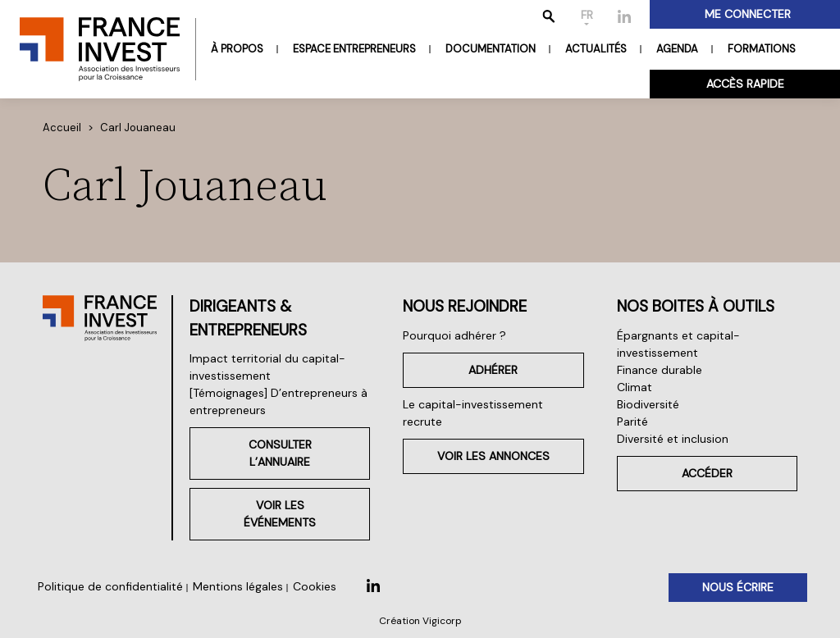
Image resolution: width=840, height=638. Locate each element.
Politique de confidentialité (110, 586)
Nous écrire (738, 587)
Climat (635, 387)
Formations (762, 49)
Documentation (491, 49)
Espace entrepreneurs (354, 49)
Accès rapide (745, 84)
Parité (632, 422)
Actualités (596, 49)
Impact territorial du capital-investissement (267, 367)
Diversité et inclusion (673, 439)
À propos (237, 49)
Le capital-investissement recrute (473, 413)
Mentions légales (238, 586)
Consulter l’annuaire (280, 453)
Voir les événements (280, 514)
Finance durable (660, 370)
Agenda (677, 49)
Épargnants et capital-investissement (678, 344)
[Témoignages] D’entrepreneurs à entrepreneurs (278, 401)
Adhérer (493, 370)
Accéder (707, 473)
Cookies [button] (315, 586)
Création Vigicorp (420, 621)
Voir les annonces (493, 456)
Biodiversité (648, 404)
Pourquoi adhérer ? (454, 335)
